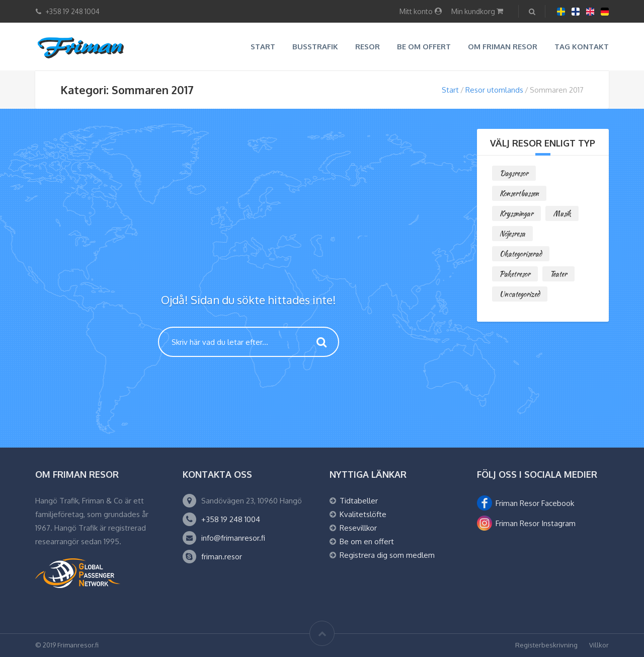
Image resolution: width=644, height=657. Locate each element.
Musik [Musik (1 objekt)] (562, 213)
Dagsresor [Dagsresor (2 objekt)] (514, 173)
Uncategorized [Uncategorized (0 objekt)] (520, 294)
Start (263, 47)
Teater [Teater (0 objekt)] (558, 274)
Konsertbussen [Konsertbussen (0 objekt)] (519, 193)
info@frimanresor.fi (233, 538)
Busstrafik (315, 47)
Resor (368, 47)
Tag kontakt (582, 47)
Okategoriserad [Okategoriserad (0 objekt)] (521, 254)
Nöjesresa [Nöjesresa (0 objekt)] (512, 234)
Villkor (599, 645)
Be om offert (424, 47)
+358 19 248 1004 (231, 519)
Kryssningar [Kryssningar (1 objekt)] (516, 213)
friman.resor (222, 557)
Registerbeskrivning (546, 645)
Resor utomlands (494, 90)
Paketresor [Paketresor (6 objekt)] (515, 274)
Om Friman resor (503, 47)
